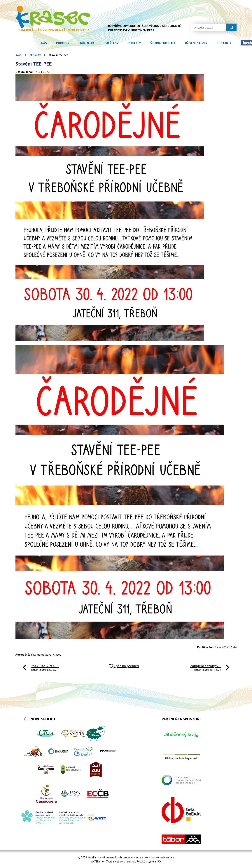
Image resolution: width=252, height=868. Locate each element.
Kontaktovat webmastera (160, 857)
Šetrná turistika (163, 43)
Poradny (63, 43)
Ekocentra (86, 43)
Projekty (134, 43)
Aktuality (35, 55)
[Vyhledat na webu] (206, 27)
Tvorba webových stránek (121, 861)
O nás (43, 43)
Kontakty (224, 43)
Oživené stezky (196, 43)
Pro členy (111, 43)
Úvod (29, 43)
